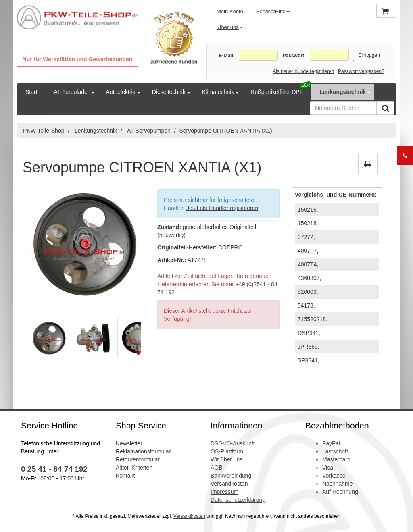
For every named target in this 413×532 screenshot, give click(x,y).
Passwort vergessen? (361, 71)
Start (31, 92)
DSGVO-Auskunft (233, 443)
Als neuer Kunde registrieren (303, 71)
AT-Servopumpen (149, 131)
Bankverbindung (231, 476)
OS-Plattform (227, 451)
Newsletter (129, 443)
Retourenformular (138, 459)
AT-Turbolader (72, 92)
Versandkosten (229, 484)
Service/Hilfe (273, 11)
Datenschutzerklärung (238, 500)
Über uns (230, 27)
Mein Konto (230, 11)
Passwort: (294, 56)
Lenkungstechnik (343, 92)
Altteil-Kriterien (134, 468)
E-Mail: (226, 56)
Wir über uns (226, 459)
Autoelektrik (121, 92)
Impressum (224, 492)
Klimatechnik (218, 92)
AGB (217, 468)
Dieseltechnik (169, 92)
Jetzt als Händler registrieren (222, 208)
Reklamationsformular (143, 451)
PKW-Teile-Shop (44, 131)
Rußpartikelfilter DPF (277, 92)
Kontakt (125, 476)
